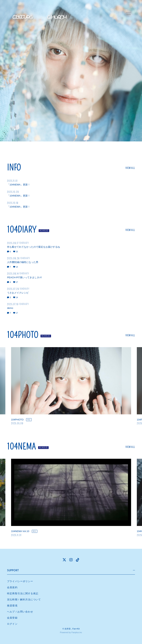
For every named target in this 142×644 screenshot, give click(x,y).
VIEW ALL (130, 168)
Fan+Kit (76, 629)
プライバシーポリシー (20, 581)
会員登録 (12, 618)
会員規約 (12, 587)
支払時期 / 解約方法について (24, 600)
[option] (71, 386)
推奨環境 (12, 606)
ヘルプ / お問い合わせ (20, 612)
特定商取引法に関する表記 (23, 593)
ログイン (12, 624)
